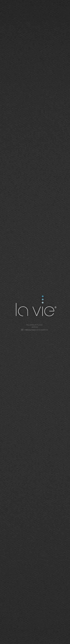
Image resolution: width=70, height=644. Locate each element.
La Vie (36, 306)
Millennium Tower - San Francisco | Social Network (35, 328)
